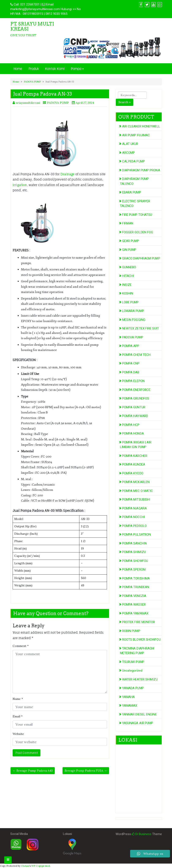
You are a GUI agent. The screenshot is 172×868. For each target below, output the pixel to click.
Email (18, 716)
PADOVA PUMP (32, 82)
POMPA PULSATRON (137, 535)
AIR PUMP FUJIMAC (136, 135)
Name (18, 699)
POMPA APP (131, 346)
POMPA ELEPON (133, 381)
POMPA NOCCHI (133, 517)
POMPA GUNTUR (134, 407)
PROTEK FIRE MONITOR (139, 622)
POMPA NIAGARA (134, 508)
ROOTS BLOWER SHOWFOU (141, 640)
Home (18, 69)
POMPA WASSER (134, 605)
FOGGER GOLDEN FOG (138, 232)
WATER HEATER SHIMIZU (140, 679)
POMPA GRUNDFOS (136, 398)
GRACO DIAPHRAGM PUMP (141, 258)
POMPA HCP (131, 425)
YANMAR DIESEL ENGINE (139, 714)
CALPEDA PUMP (133, 161)
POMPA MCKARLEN (136, 482)
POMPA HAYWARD (135, 416)
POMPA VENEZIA (134, 596)
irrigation (20, 185)
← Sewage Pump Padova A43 (33, 771)
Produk (34, 69)
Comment (21, 646)
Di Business (142, 834)
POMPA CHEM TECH (136, 355)
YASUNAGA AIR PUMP (138, 723)
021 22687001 (30, 4)
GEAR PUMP (131, 241)
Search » (125, 102)
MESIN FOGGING (134, 320)
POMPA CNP (131, 363)
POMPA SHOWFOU (135, 561)
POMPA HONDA (133, 433)
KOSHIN (128, 293)
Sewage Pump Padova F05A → (86, 771)
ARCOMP (129, 153)
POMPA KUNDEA (134, 464)
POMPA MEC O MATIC (138, 491)
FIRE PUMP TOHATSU (137, 215)
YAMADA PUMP (133, 688)
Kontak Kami (55, 69)
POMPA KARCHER (135, 456)
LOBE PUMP (130, 302)
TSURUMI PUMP (133, 662)
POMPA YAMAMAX (135, 613)
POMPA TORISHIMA (136, 578)
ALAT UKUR (130, 144)
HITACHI (128, 276)
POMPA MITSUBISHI (136, 499)
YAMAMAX (130, 706)
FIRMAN (128, 223)
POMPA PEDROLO (134, 526)
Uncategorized (132, 671)
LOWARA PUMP (133, 311)
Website (18, 734)
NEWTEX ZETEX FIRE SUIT (141, 328)
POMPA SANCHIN (134, 543)
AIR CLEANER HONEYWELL (141, 126)
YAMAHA (129, 697)
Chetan (25, 866)
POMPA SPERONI (134, 570)
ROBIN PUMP (131, 631)
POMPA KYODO (133, 473)
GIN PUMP (129, 250)
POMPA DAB (131, 372)
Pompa (76, 69)
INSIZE (127, 285)
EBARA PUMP (132, 192)
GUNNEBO (129, 267)
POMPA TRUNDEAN (136, 587)
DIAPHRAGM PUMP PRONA (141, 170)
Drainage (67, 174)
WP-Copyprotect (41, 866)
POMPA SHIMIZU (134, 552)
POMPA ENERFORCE (136, 390)
